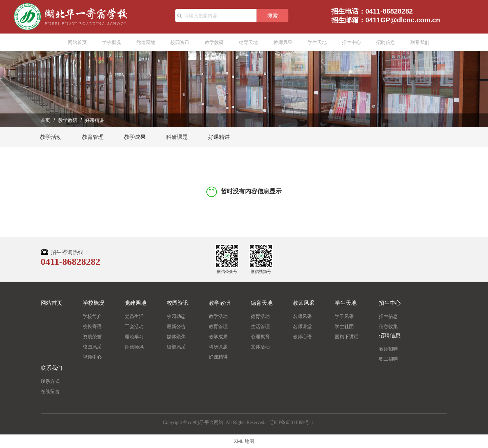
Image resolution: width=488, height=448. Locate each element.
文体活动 (260, 347)
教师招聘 (388, 349)
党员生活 (134, 316)
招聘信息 (383, 42)
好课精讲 (219, 137)
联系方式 (50, 381)
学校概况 (109, 42)
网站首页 (75, 42)
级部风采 (176, 347)
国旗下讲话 (347, 337)
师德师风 (134, 347)
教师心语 (302, 337)
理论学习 (134, 337)
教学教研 (211, 42)
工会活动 (134, 326)
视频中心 (92, 357)
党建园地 (143, 42)
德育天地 (246, 42)
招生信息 (388, 316)
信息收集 (388, 326)
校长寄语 (92, 326)
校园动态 (176, 316)
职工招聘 (388, 359)
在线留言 (50, 391)
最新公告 (176, 326)
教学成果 (135, 137)
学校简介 (92, 316)
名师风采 (302, 316)
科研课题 (177, 137)
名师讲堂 (302, 326)
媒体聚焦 (176, 337)
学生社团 (344, 326)
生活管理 (260, 326)
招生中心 (348, 42)
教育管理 (93, 137)
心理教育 (260, 337)
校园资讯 (177, 42)
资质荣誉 (92, 337)
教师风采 (280, 42)
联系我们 (417, 42)
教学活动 (51, 137)
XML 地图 (244, 441)
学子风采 (344, 316)
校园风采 (92, 347)
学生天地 (314, 42)
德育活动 (260, 316)
